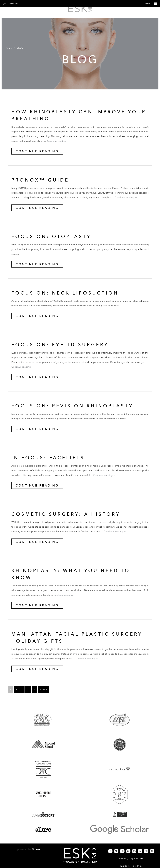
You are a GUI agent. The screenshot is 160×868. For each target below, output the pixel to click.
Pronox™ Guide (43, 184)
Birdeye (36, 854)
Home (8, 52)
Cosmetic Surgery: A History (71, 518)
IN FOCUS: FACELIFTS (52, 462)
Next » (43, 694)
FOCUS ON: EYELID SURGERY (65, 349)
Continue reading (58, 145)
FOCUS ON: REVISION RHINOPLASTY (79, 410)
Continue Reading (37, 155)
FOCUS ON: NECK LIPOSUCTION (71, 297)
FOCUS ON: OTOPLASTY (55, 241)
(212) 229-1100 (12, 3)
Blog (21, 52)
